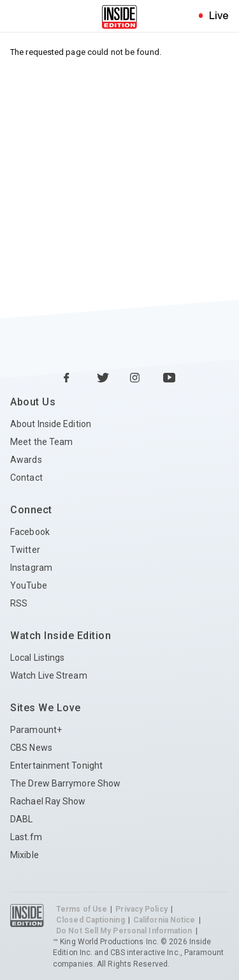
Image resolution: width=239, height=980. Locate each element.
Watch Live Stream (49, 675)
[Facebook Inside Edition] (70, 379)
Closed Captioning (91, 920)
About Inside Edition (51, 424)
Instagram (31, 568)
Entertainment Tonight (56, 765)
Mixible (25, 855)
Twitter (25, 550)
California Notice (164, 920)
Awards (26, 460)
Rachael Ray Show (48, 801)
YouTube (29, 585)
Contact (26, 478)
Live (219, 15)
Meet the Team (41, 442)
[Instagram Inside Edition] (136, 379)
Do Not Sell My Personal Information (124, 931)
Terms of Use (82, 909)
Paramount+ (36, 730)
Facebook (30, 532)
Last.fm (26, 837)
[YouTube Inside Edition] (170, 379)
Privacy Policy (141, 909)
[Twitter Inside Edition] (103, 379)
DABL (21, 819)
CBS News (31, 748)
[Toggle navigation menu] (22, 16)
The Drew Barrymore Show (65, 783)
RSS (19, 603)
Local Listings (37, 658)
